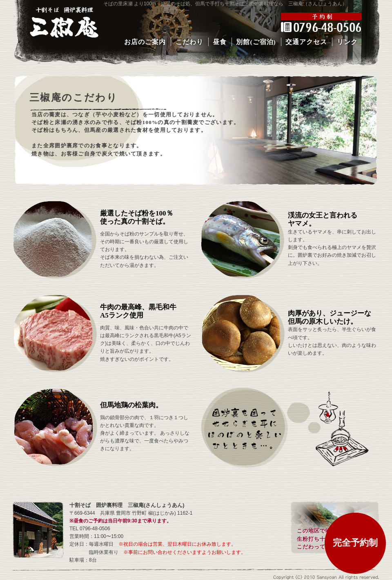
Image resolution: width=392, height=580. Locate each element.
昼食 (220, 42)
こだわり (189, 42)
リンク (347, 42)
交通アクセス (306, 42)
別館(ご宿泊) (256, 42)
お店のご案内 (145, 42)
